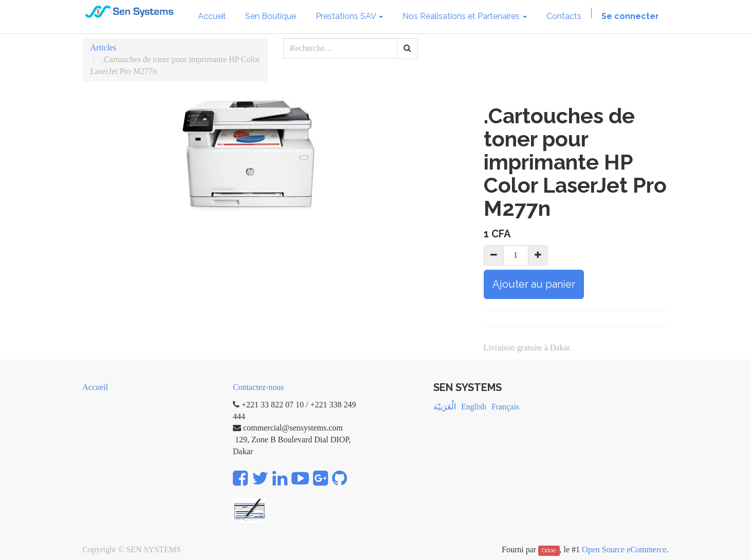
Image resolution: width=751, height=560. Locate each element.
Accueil (96, 387)
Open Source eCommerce (624, 549)
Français (505, 407)
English (474, 407)
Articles (104, 48)
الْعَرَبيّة (445, 407)
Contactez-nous (259, 387)
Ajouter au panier (534, 284)
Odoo (549, 550)
